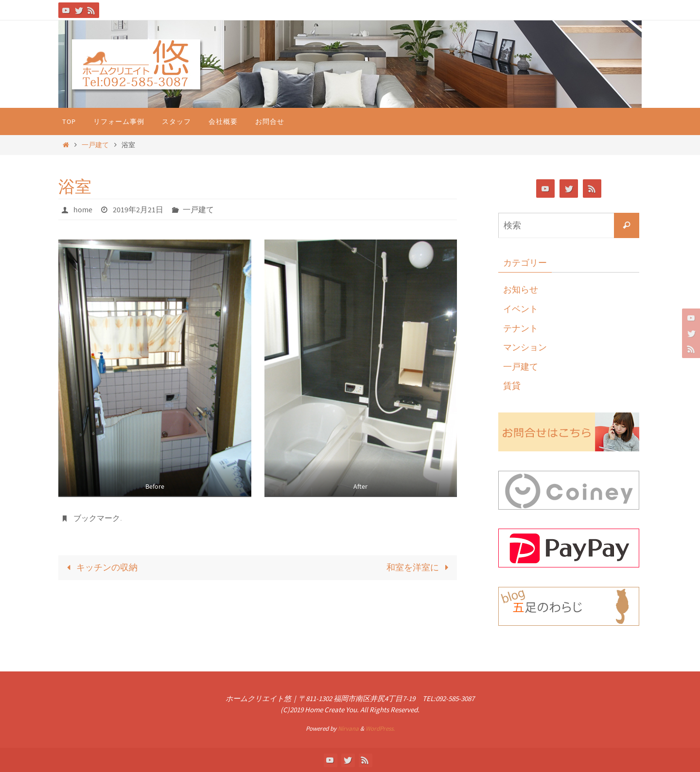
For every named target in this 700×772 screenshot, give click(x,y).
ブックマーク (97, 518)
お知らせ (521, 289)
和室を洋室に (420, 567)
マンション (525, 347)
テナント (521, 328)
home (83, 209)
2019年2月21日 (138, 209)
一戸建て (95, 145)
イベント (521, 309)
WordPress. (380, 729)
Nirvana (348, 729)
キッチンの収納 (100, 567)
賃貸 (512, 386)
